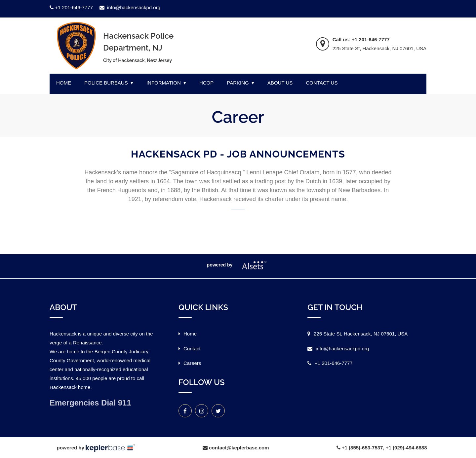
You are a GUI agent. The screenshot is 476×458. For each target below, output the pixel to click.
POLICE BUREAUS (106, 83)
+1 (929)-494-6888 (406, 448)
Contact (192, 349)
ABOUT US (280, 83)
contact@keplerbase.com (239, 448)
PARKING (238, 83)
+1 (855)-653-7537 (362, 448)
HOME (64, 83)
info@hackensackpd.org (130, 7)
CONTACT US (322, 83)
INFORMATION (164, 83)
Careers (192, 363)
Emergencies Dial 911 (90, 403)
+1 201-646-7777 (71, 7)
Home (190, 334)
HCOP (206, 83)
